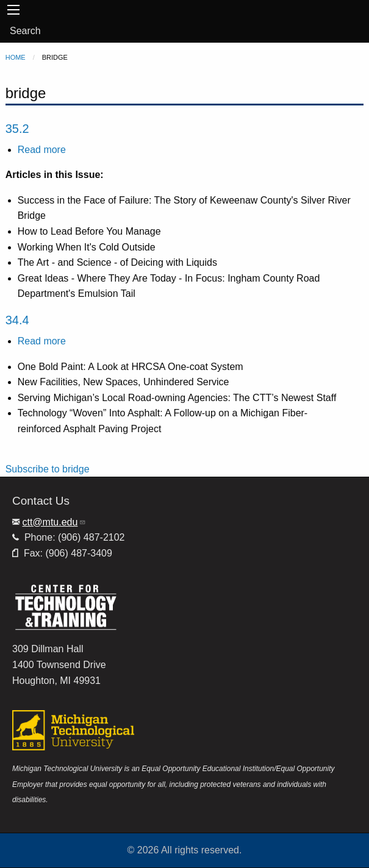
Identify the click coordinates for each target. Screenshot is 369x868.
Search (25, 31)
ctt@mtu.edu (54, 522)
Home (16, 57)
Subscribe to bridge (48, 469)
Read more (42, 150)
